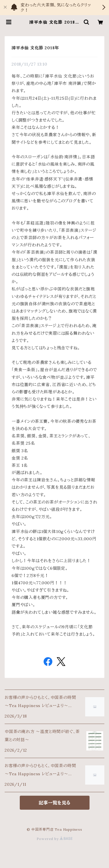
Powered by (55, 839)
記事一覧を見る (54, 803)
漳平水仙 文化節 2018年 (35, 48)
